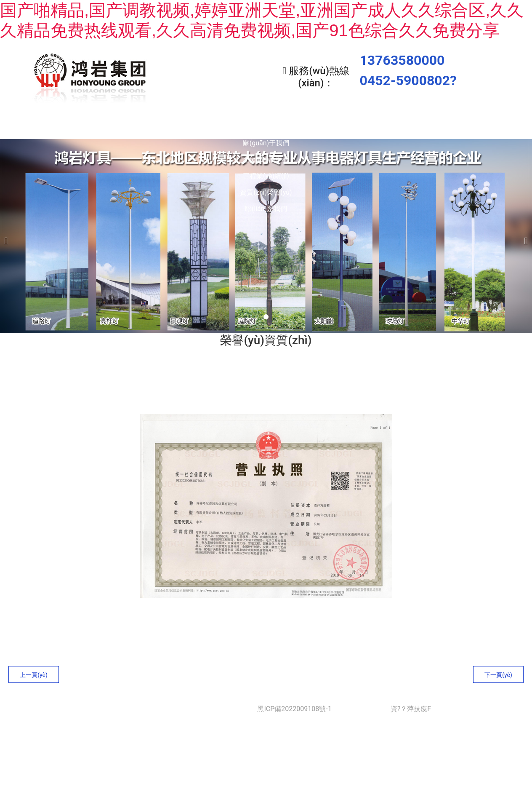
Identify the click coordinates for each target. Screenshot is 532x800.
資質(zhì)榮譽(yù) (379, 127)
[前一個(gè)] (8, 234)
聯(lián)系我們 (455, 127)
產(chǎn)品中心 (228, 127)
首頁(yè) (77, 127)
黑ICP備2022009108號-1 (294, 707)
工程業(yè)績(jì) (304, 127)
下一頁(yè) (498, 673)
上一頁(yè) (34, 673)
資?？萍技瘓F (411, 707)
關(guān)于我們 (152, 127)
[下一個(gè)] (524, 234)
